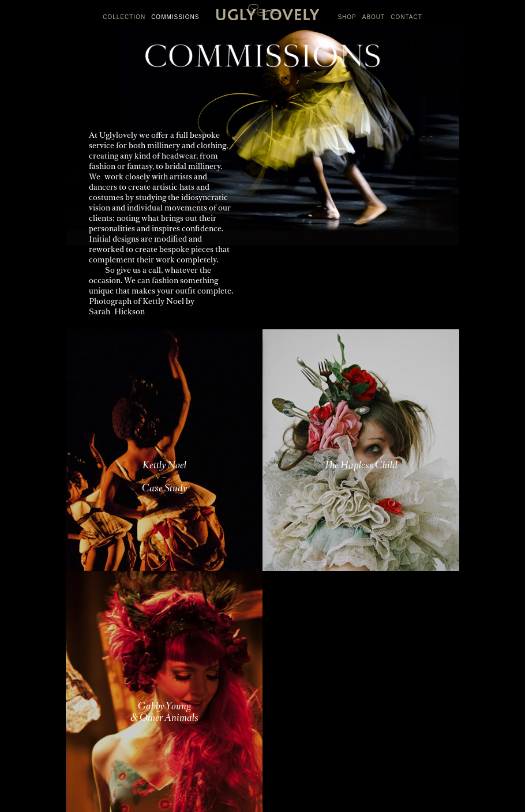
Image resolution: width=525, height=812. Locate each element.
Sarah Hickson (117, 312)
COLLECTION (124, 17)
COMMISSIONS (175, 17)
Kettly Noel (163, 302)
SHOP (347, 17)
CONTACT (406, 17)
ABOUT (374, 17)
